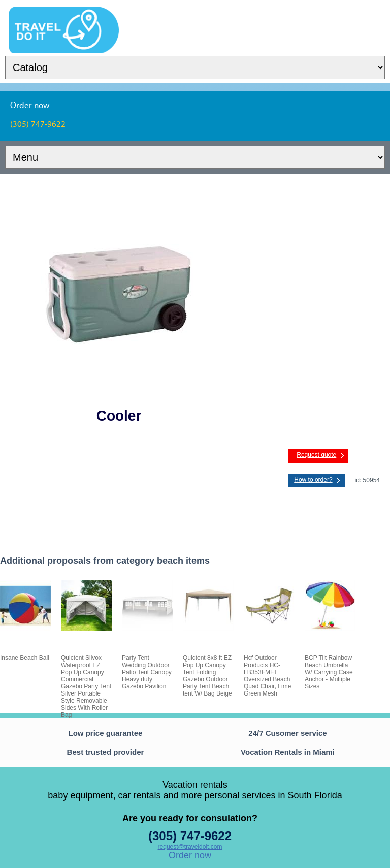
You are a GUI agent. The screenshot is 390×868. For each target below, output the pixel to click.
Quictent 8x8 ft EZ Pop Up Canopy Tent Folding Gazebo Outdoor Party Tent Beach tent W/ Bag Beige (207, 676)
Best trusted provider (106, 752)
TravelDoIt (64, 13)
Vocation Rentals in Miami (288, 752)
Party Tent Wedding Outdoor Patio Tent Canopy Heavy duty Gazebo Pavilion (147, 672)
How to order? (313, 480)
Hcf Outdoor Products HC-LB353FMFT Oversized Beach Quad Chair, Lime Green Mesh (267, 676)
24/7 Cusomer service (287, 733)
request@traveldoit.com (190, 847)
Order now (190, 855)
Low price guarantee (106, 733)
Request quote (316, 455)
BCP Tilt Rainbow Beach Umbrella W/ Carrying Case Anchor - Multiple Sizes (329, 672)
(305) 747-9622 (190, 836)
